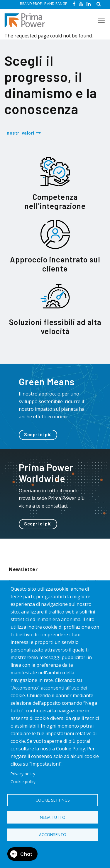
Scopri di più (38, 434)
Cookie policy (23, 782)
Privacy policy (23, 774)
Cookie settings (53, 800)
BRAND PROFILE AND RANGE (43, 4)
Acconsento (53, 835)
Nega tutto (53, 817)
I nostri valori (19, 133)
